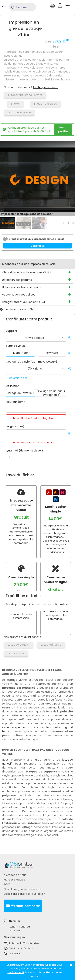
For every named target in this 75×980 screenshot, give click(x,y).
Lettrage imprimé (19, 112)
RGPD (7, 884)
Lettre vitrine (16, 653)
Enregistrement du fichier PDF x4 (24, 302)
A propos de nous (15, 875)
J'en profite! (63, 129)
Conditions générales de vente (23, 889)
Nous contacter (23, 906)
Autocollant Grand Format (25, 95)
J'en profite (38, 246)
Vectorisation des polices (19, 295)
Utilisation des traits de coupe (22, 287)
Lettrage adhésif (45, 87)
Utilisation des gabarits (17, 280)
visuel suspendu (14, 727)
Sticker (15, 104)
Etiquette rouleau (46, 104)
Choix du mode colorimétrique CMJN (26, 272)
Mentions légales (14, 880)
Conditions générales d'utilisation (24, 894)
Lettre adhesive (51, 645)
